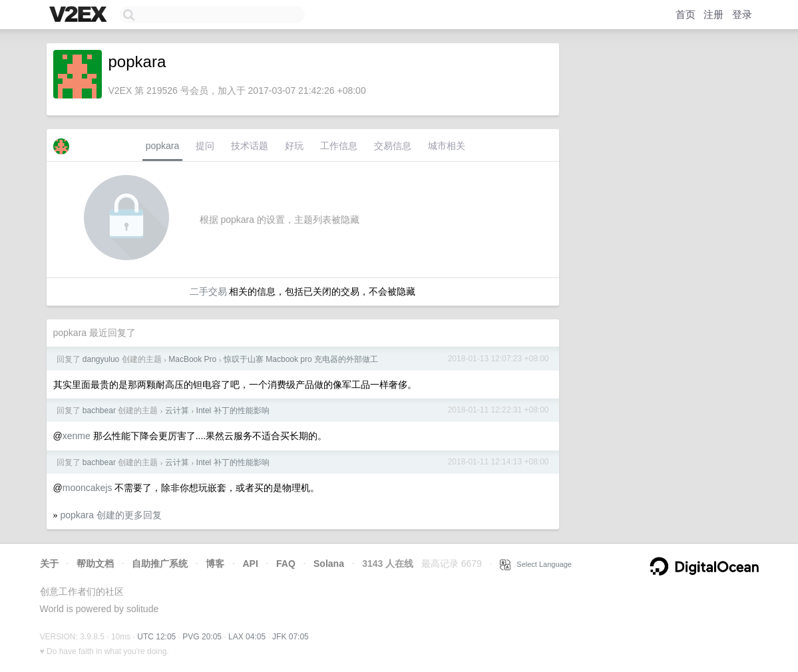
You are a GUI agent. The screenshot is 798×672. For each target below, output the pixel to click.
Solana (329, 564)
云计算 (177, 411)
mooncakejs (88, 488)
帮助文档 (95, 564)
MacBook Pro (192, 359)
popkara (163, 146)
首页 (686, 14)
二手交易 (208, 291)
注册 (713, 14)
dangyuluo (101, 359)
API (250, 564)
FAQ (286, 564)
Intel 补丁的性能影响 (233, 411)
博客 (215, 564)
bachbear (99, 411)
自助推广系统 (160, 564)
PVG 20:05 (202, 637)
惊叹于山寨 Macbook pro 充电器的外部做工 (301, 359)
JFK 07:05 (291, 637)
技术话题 (250, 146)
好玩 (294, 146)
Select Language (536, 564)
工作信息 (339, 146)
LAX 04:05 (247, 637)
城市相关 (447, 146)
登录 (742, 14)
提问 (205, 146)
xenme (77, 436)
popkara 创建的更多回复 (110, 515)
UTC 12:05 (156, 637)
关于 (49, 564)
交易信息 (393, 146)
